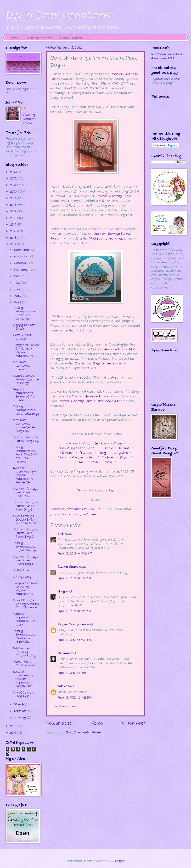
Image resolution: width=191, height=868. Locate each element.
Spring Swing (22, 577)
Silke (81, 462)
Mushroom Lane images (106, 239)
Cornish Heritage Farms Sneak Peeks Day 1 (26, 560)
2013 (14, 238)
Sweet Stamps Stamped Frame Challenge (26, 379)
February (21, 711)
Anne (73, 443)
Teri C (62, 686)
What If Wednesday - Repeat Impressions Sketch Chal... (24, 475)
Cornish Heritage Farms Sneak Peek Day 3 (26, 506)
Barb (86, 443)
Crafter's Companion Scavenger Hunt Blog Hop (26, 425)
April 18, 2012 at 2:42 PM (75, 554)
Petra (125, 457)
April (18, 302)
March (19, 704)
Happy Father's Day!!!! (24, 327)
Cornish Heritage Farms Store (98, 363)
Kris (64, 457)
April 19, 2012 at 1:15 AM (74, 640)
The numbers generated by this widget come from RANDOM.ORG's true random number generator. (164, 380)
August (19, 276)
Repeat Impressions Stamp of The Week (24, 395)
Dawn (66, 448)
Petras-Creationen (72, 624)
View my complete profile (29, 119)
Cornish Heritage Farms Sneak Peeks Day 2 (26, 533)
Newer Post (59, 723)
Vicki (109, 462)
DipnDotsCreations (165, 79)
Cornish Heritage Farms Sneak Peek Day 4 (26, 492)
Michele (108, 457)
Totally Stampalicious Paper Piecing (25, 547)
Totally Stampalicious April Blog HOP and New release (25, 454)
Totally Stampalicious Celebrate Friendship (24, 636)
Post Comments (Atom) (83, 733)
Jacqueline (120, 453)
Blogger (119, 861)
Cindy (118, 443)
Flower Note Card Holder (24, 664)
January (20, 718)
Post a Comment (67, 706)
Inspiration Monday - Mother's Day (24, 652)
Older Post (133, 723)
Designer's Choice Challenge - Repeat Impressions (26, 350)
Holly (101, 453)
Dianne (68, 453)
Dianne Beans (68, 567)
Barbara (103, 443)
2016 (14, 218)
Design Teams (71, 38)
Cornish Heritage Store (114, 196)
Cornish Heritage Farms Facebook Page (89, 401)
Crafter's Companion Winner (23, 366)
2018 (14, 205)
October (21, 263)
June (18, 289)
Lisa (92, 457)
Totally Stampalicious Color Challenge (26, 410)
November (22, 256)
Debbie (108, 448)
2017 (14, 211)
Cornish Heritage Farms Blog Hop (26, 439)
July (17, 283)
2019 (14, 198)
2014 (14, 231)
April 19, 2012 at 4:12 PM (75, 673)
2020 (14, 192)
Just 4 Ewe (21, 570)
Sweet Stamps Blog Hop (23, 694)
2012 (14, 244)
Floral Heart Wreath (22, 337)
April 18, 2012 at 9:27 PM (75, 611)
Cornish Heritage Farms (79, 514)
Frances (86, 453)
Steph (96, 462)
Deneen (123, 448)
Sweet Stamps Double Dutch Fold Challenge (25, 520)
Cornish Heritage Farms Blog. (113, 349)
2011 (13, 726)
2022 (14, 179)
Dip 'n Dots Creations (58, 15)
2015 (14, 225)
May (18, 296)
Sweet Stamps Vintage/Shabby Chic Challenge (26, 604)
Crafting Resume (39, 38)
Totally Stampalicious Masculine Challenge (24, 313)
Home (14, 38)
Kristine (78, 457)
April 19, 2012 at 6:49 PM (75, 698)
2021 (14, 185)
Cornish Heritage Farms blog (94, 396)
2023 (14, 172)
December (22, 250)
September (22, 270)
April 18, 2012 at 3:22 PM (75, 578)
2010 (14, 733)
